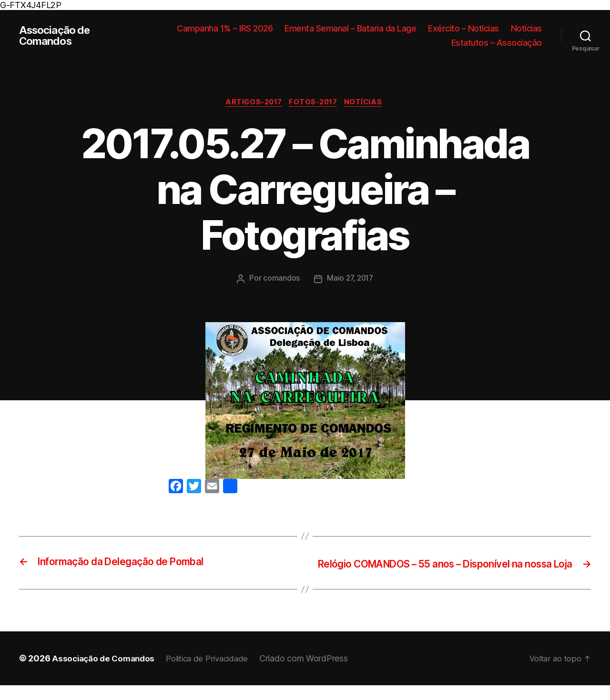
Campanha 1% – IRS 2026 (225, 28)
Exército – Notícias (463, 28)
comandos (280, 280)
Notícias (526, 28)
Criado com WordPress (315, 673)
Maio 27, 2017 (350, 280)
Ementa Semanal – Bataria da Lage (350, 28)
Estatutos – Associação (497, 43)
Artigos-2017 (251, 103)
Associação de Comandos (57, 36)
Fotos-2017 (315, 103)
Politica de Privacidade (215, 673)
